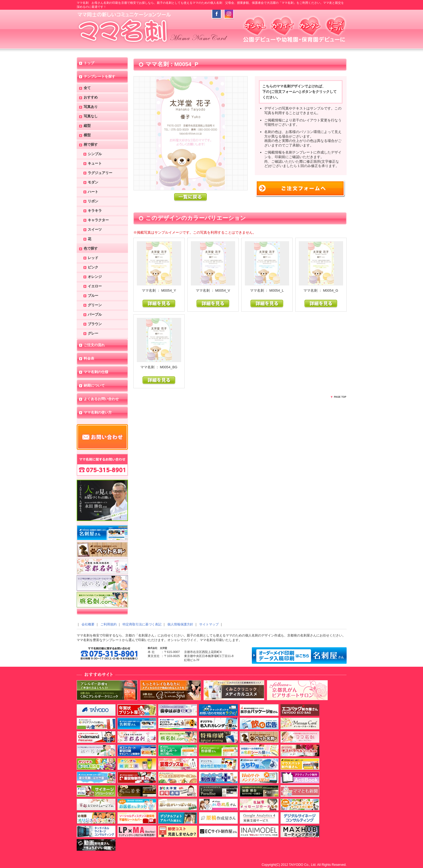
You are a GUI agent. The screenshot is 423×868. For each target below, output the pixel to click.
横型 (87, 135)
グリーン (95, 305)
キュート (95, 164)
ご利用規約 (109, 624)
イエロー (95, 286)
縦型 (87, 126)
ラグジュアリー (100, 173)
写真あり (91, 107)
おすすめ (91, 98)
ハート (93, 192)
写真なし (91, 116)
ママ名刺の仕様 (96, 372)
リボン (93, 201)
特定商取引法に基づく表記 (142, 624)
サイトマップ (209, 624)
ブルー (93, 296)
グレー (93, 334)
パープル (95, 315)
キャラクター (98, 220)
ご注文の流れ (94, 345)
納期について (94, 386)
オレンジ (95, 277)
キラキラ (95, 211)
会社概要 (88, 624)
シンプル (95, 154)
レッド (93, 258)
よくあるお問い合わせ (101, 399)
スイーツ (95, 230)
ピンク (93, 268)
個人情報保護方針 (180, 624)
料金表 (89, 359)
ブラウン (95, 324)
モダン (93, 183)
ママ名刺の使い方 (98, 413)
